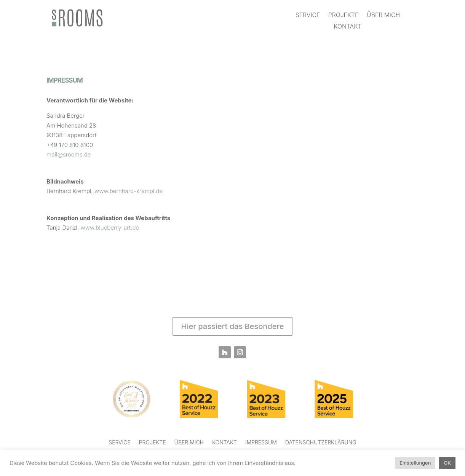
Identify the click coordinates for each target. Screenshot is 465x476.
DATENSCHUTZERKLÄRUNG (321, 443)
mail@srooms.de (69, 154)
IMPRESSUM (261, 443)
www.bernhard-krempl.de (129, 191)
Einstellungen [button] (415, 463)
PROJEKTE (344, 16)
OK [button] (447, 463)
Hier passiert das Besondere (232, 326)
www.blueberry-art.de (110, 228)
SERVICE (308, 16)
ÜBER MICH (383, 16)
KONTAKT (348, 27)
